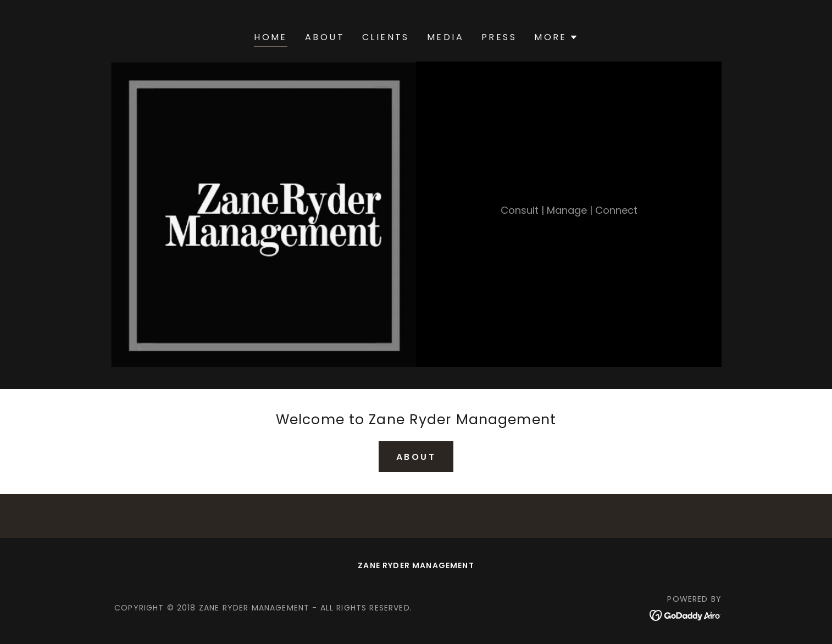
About (416, 457)
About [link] (325, 37)
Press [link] (499, 37)
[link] (686, 615)
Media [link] (445, 37)
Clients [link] (386, 37)
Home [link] (271, 37)
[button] (556, 37)
